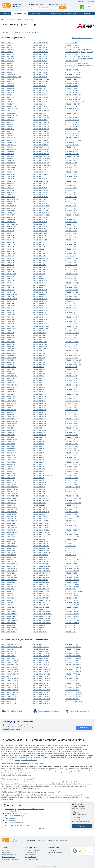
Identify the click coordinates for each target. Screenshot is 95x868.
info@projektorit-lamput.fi (58, 5)
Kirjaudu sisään (81, 2)
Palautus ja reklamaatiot (33, 850)
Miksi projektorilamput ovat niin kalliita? (18, 825)
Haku (62, 8)
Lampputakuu (7, 852)
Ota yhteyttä (82, 826)
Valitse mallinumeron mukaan (82, 38)
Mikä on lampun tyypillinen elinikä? (16, 813)
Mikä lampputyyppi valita (10, 859)
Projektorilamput (10, 19)
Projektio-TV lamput (31, 859)
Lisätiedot (42, 828)
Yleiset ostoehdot (10, 818)
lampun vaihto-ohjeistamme (21, 775)
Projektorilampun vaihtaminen (15, 823)
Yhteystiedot (52, 850)
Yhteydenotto (84, 728)
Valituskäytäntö (10, 820)
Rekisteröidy (90, 2)
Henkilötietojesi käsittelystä (57, 852)
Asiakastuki (6, 850)
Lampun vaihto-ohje (9, 857)
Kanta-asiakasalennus (9, 855)
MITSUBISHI (7, 43)
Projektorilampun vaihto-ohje (14, 816)
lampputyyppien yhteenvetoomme (26, 760)
